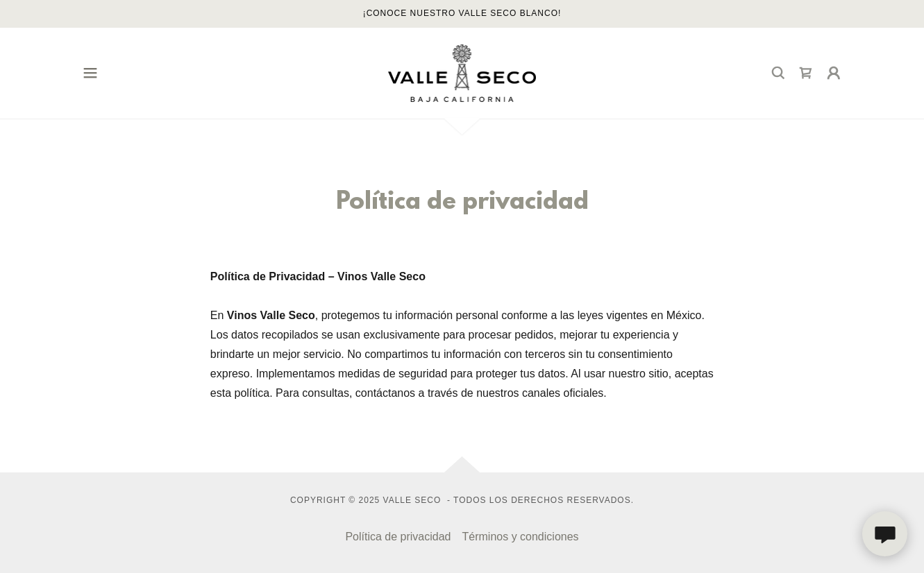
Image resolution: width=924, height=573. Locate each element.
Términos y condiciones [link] (521, 537)
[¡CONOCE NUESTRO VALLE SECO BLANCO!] (462, 14)
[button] (90, 73)
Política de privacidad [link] (398, 537)
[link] (462, 72)
